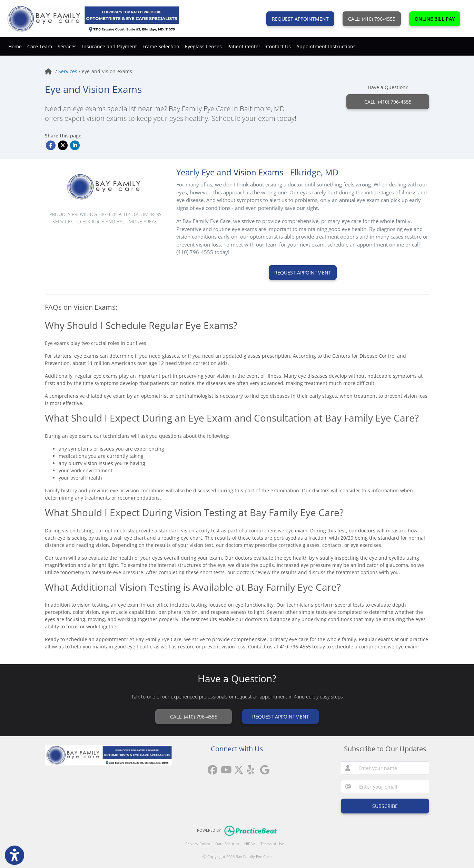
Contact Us (278, 46)
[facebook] (211, 767)
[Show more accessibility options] (14, 855)
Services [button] (67, 46)
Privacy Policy (198, 844)
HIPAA (250, 844)
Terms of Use (272, 844)
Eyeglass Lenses (203, 46)
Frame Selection (161, 46)
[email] (392, 787)
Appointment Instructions (326, 46)
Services (68, 71)
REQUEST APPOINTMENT (300, 19)
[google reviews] (263, 767)
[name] (392, 768)
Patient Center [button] (244, 46)
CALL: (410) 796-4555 (372, 19)
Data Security (227, 844)
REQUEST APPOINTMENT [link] (281, 717)
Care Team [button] (40, 46)
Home (15, 46)
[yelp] (250, 767)
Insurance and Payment (110, 46)
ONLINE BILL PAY (435, 19)
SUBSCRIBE (385, 806)
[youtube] (224, 767)
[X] (237, 767)
